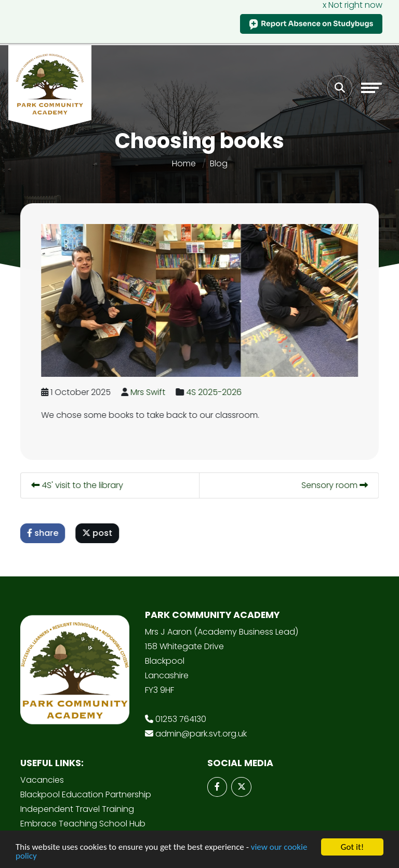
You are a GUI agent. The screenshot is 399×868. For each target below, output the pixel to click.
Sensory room (336, 485)
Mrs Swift (149, 392)
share (44, 533)
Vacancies (42, 780)
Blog (219, 163)
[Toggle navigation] (371, 88)
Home (184, 163)
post (98, 533)
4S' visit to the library (78, 485)
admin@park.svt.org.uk (201, 734)
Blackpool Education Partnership (86, 794)
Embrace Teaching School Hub (83, 824)
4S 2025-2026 (215, 392)
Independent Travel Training (77, 809)
